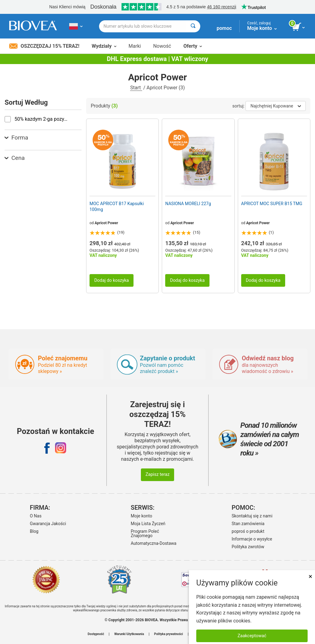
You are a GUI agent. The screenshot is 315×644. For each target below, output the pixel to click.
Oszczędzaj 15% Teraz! (44, 46)
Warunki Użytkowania (129, 634)
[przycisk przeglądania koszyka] (299, 27)
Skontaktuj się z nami (252, 516)
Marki (135, 46)
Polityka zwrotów (248, 547)
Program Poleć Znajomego (145, 533)
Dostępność (96, 634)
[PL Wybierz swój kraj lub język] (76, 26)
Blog (34, 531)
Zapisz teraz (157, 474)
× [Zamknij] (310, 576)
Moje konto (142, 516)
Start (136, 88)
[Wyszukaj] (193, 26)
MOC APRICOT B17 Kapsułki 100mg (117, 206)
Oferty (193, 46)
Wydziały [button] (104, 46)
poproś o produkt (248, 531)
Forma (16, 138)
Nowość (162, 46)
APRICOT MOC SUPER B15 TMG (272, 204)
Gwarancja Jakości (48, 524)
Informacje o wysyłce (252, 539)
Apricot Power (106, 223)
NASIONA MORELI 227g (188, 204)
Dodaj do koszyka (112, 280)
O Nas (36, 516)
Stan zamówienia (248, 524)
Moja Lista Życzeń (148, 524)
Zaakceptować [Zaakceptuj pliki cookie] (252, 636)
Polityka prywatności (169, 634)
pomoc (224, 28)
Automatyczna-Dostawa (154, 543)
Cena (15, 158)
